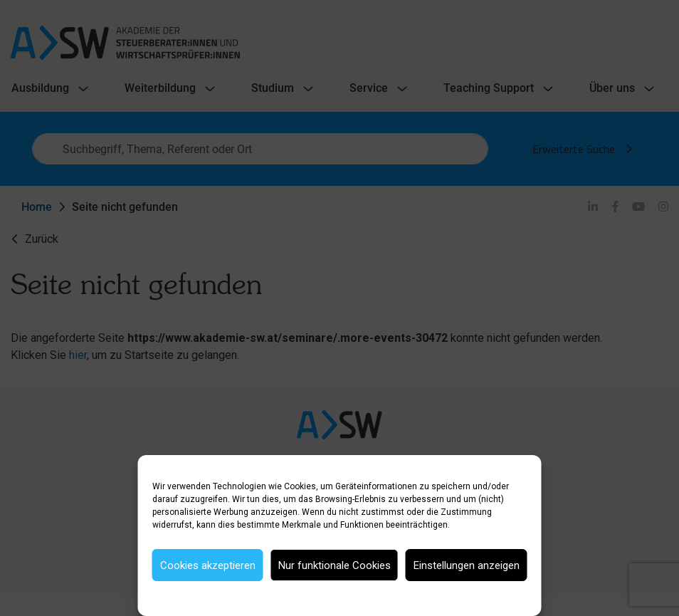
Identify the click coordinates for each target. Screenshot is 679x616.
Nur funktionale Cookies (335, 565)
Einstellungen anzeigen (467, 565)
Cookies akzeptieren (208, 565)
